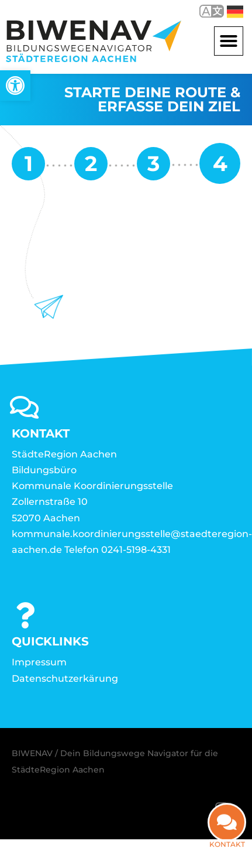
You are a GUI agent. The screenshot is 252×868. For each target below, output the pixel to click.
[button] (229, 41)
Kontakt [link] (227, 844)
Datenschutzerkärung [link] (65, 679)
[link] (15, 86)
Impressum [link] (39, 662)
